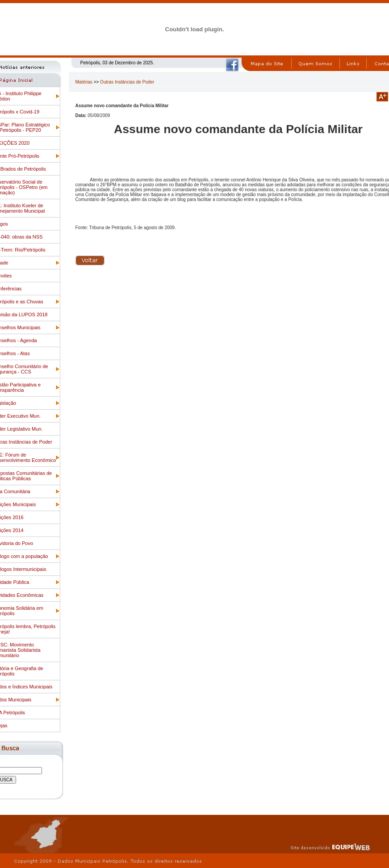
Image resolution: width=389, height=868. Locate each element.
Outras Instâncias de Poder (127, 82)
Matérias (84, 82)
